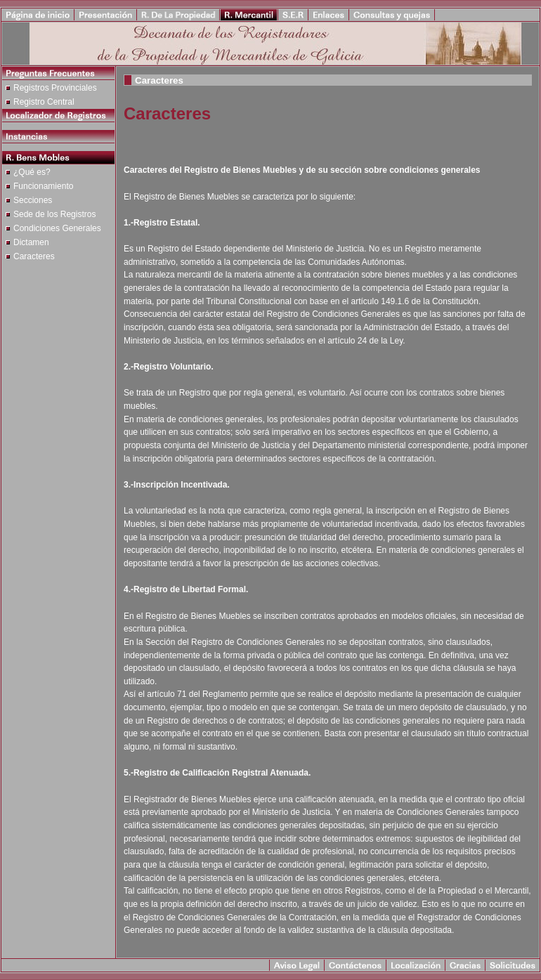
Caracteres (34, 256)
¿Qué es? (32, 172)
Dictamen (31, 242)
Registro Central (44, 102)
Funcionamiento (43, 186)
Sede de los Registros (54, 214)
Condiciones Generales (57, 228)
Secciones (33, 200)
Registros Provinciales (55, 88)
